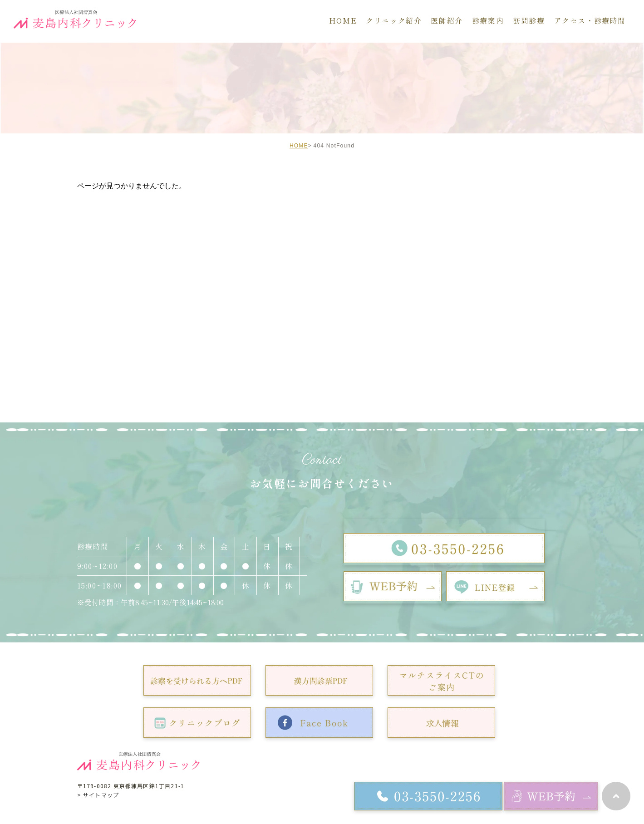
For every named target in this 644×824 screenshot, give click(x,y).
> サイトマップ (98, 795)
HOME (299, 146)
